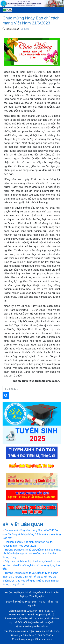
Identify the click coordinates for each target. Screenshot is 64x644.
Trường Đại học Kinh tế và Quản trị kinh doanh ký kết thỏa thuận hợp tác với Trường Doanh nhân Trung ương (32, 553)
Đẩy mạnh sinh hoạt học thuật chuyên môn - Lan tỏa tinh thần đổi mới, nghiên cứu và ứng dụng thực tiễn (32, 565)
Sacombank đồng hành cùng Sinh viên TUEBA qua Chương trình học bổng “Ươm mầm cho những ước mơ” (32, 534)
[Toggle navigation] (8, 10)
